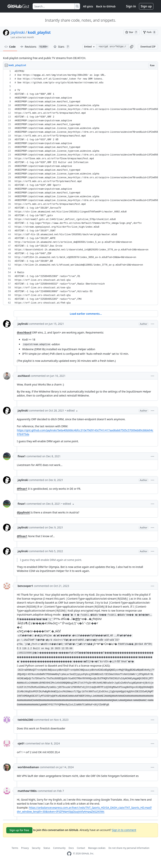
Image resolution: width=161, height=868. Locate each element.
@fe (101, 619)
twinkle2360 (26, 724)
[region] (80, 187)
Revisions (35, 47)
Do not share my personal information (129, 852)
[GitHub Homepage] (69, 858)
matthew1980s (27, 795)
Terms (15, 852)
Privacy (25, 852)
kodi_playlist (39, 32)
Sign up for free (19, 834)
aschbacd (24, 376)
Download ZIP (148, 47)
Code (10, 47)
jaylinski (18, 32)
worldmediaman (28, 771)
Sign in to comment (124, 834)
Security (36, 852)
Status (47, 852)
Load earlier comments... (86, 314)
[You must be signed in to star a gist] (132, 32)
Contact (81, 852)
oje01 (21, 748)
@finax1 (22, 489)
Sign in (131, 6)
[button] (132, 47)
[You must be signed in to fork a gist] (150, 32)
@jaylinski (23, 512)
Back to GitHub (106, 6)
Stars (62, 47)
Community (59, 852)
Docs (71, 852)
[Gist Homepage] (19, 6)
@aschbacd (24, 332)
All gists (88, 6)
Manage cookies (97, 852)
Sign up (146, 6)
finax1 (22, 456)
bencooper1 (25, 586)
